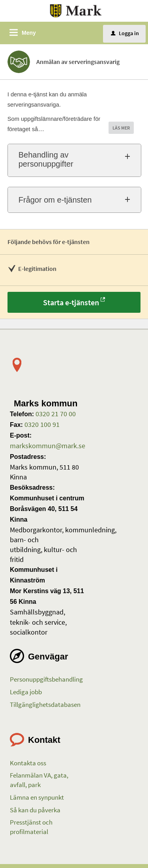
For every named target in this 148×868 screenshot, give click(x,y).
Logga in (125, 33)
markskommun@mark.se (48, 446)
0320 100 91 (41, 424)
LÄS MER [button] (121, 128)
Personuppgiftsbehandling (46, 679)
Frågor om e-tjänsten (55, 200)
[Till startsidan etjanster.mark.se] (76, 10)
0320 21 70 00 (55, 414)
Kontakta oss (28, 763)
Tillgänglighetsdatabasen (45, 705)
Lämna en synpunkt (37, 797)
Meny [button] (29, 33)
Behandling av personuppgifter (46, 159)
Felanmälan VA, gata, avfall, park (39, 780)
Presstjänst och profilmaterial (31, 827)
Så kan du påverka (35, 810)
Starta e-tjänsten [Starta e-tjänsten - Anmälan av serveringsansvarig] (71, 302)
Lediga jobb (26, 692)
